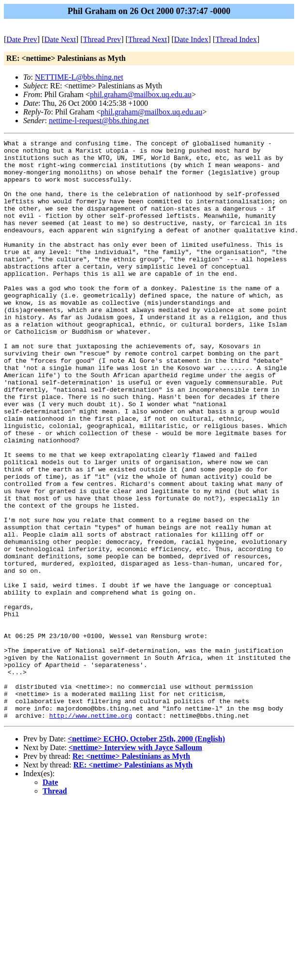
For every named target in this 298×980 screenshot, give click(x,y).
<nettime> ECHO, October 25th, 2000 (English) (146, 855)
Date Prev (22, 39)
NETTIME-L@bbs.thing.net (79, 77)
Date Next (60, 39)
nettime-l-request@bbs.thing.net (99, 121)
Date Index (191, 39)
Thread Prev (102, 39)
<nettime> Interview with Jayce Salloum (135, 863)
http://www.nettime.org (91, 831)
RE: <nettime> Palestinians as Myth (133, 881)
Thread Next (148, 39)
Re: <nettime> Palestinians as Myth (131, 872)
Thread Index (236, 39)
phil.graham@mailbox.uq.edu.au (141, 94)
